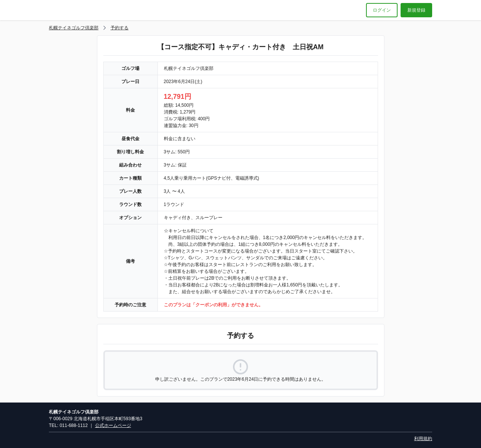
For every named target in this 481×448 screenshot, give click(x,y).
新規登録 (416, 10)
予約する (119, 28)
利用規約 (423, 439)
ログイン (382, 10)
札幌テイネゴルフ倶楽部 (74, 28)
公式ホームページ (113, 425)
